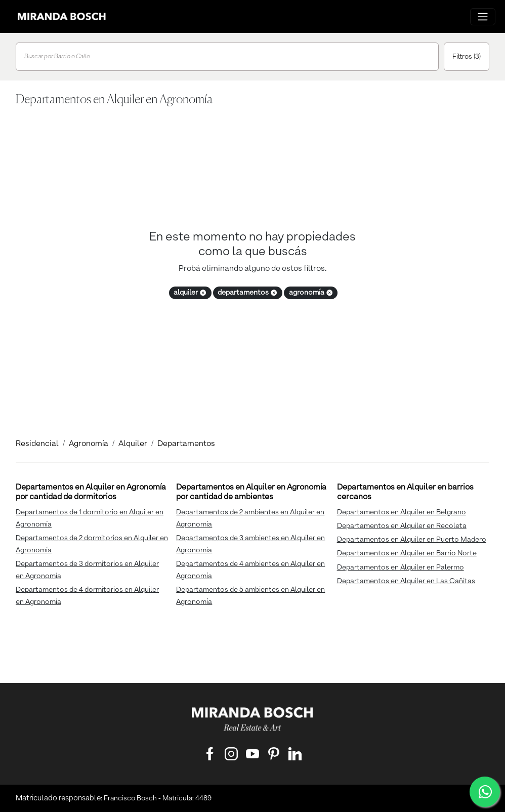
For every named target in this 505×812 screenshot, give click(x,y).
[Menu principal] (483, 17)
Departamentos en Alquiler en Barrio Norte (407, 553)
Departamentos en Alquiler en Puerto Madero (412, 540)
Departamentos (186, 444)
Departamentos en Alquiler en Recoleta (402, 526)
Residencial (37, 444)
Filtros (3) (467, 57)
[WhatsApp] (485, 792)
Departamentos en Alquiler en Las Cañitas (406, 581)
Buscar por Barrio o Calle (57, 57)
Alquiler (133, 444)
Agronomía (89, 444)
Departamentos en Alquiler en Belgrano (402, 512)
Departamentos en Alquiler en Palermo (401, 567)
